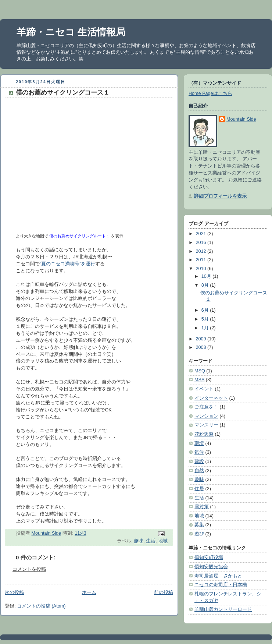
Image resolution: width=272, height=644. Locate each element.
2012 (202, 251)
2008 (202, 347)
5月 (206, 319)
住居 (199, 489)
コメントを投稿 (29, 569)
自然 (199, 471)
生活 (151, 541)
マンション (206, 416)
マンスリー (206, 425)
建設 (199, 461)
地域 (163, 541)
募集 (199, 525)
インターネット (211, 398)
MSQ (200, 371)
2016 (202, 243)
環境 (199, 443)
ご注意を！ (206, 407)
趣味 (139, 541)
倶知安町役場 (209, 558)
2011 (202, 260)
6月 (206, 310)
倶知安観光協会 (211, 567)
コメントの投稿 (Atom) (41, 606)
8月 (206, 285)
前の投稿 (164, 592)
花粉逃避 (204, 434)
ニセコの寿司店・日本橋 (221, 585)
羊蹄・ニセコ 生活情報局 (71, 32)
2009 (202, 339)
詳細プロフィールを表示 (220, 196)
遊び (199, 534)
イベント (204, 389)
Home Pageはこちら (210, 93)
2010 (202, 269)
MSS (199, 380)
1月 (206, 328)
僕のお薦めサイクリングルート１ (80, 236)
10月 (207, 276)
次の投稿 (14, 592)
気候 (199, 452)
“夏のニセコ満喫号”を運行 (67, 264)
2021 (202, 234)
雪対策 (202, 507)
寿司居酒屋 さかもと (218, 576)
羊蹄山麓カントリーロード (223, 609)
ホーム (89, 592)
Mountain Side (241, 119)
